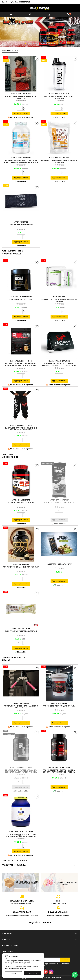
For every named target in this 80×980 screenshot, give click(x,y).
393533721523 (25, 2)
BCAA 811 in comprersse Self (21, 300)
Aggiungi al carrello (21, 113)
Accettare (33, 973)
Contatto (5, 2)
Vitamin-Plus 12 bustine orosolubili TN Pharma (59, 301)
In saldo (6, 660)
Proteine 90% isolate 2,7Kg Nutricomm (21, 567)
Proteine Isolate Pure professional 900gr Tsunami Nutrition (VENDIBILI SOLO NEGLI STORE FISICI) (59, 772)
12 (54, 44)
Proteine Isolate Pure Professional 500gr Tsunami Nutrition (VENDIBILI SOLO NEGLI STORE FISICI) (21, 366)
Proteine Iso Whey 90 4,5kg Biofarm (59, 706)
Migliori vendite (10, 457)
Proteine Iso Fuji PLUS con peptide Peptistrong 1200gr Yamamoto (21, 835)
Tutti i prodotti (10, 454)
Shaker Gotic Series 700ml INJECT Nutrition (59, 97)
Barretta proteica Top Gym (59, 564)
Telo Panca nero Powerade (21, 225)
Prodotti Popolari (12, 254)
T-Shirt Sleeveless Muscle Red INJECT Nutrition (21, 97)
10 (49, 44)
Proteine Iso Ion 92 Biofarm (21, 503)
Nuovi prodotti (10, 51)
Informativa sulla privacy (15, 968)
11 (52, 44)
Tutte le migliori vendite (14, 657)
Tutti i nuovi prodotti (13, 251)
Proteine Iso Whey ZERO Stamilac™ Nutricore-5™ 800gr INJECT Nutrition (21, 162)
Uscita (13, 973)
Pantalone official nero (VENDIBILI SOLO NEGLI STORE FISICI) (21, 429)
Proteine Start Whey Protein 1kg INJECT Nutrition (59, 162)
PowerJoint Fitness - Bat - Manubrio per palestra (21, 707)
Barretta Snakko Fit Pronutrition (21, 631)
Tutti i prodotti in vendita (15, 861)
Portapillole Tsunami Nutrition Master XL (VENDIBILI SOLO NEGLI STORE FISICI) (59, 366)
